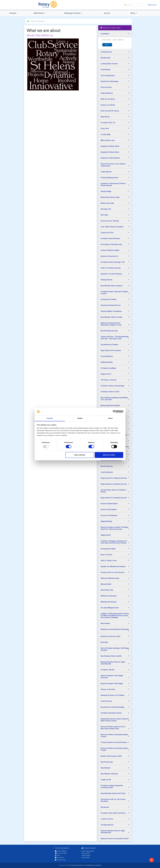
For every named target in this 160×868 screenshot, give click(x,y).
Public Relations (107, 93)
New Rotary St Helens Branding (112, 707)
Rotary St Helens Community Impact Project (114, 735)
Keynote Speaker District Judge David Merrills (113, 663)
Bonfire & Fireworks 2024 (110, 636)
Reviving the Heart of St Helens (113, 695)
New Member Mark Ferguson (112, 286)
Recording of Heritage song (111, 244)
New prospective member (110, 405)
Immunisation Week (108, 549)
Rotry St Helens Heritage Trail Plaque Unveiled (115, 649)
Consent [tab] (50, 418)
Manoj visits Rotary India (110, 197)
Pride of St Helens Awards (111, 268)
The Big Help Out (107, 825)
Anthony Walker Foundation (111, 311)
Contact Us (59, 858)
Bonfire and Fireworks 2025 (111, 756)
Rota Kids (104, 642)
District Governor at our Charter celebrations (113, 165)
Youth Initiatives (107, 356)
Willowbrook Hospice (109, 596)
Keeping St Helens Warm (110, 146)
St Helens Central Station (110, 238)
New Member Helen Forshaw (111, 317)
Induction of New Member (110, 158)
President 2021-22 (108, 123)
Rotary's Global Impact (109, 504)
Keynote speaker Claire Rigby (112, 683)
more (107, 45)
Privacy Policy (60, 860)
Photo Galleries (61, 851)
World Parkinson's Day (109, 331)
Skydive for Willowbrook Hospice (113, 566)
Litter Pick (105, 128)
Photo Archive (106, 87)
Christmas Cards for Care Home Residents (113, 800)
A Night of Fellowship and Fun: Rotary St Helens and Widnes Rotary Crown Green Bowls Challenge (115, 615)
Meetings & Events (73, 13)
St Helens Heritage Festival (111, 713)
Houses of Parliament (109, 515)
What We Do (105, 117)
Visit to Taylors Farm (109, 560)
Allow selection (80, 455)
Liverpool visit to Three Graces (112, 572)
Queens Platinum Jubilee (110, 250)
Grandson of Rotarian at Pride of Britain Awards (113, 184)
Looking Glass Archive (109, 64)
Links (57, 855)
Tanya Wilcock (106, 172)
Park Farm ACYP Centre (110, 111)
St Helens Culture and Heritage (112, 386)
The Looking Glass (108, 75)
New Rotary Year (107, 590)
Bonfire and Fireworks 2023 (111, 460)
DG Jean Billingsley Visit (110, 608)
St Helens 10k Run (108, 670)
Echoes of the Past (108, 689)
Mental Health (106, 584)
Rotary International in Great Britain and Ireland (86, 865)
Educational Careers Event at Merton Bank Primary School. (115, 720)
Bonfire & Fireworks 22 (109, 256)
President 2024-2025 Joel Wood (113, 813)
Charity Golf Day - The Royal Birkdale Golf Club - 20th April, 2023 (115, 338)
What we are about (108, 99)
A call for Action (107, 819)
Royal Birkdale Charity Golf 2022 (113, 793)
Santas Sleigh (106, 191)
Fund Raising (105, 69)
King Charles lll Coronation (111, 350)
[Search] (135, 5)
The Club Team (61, 853)
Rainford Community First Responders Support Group (111, 324)
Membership (105, 58)
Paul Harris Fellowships (110, 81)
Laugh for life (106, 780)
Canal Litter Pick (107, 233)
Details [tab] (80, 418)
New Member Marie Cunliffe (111, 656)
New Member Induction (109, 774)
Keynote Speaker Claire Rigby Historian (112, 677)
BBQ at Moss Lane (108, 140)
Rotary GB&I (86, 853)
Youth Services (106, 701)
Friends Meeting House (109, 178)
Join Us (107, 13)
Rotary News (86, 858)
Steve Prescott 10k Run (110, 221)
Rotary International (88, 851)
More (133, 13)
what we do (39, 13)
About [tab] (110, 418)
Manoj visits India (107, 203)
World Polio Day (107, 466)
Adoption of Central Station (111, 274)
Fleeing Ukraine (107, 280)
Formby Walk (106, 134)
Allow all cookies (109, 455)
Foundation (105, 34)
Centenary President (109, 299)
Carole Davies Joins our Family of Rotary (113, 491)
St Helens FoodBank (108, 368)
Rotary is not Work (108, 105)
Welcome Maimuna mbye (110, 578)
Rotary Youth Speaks (109, 509)
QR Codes (104, 215)
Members (152, 5)
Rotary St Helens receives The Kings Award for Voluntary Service (115, 528)
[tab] (115, 34)
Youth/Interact (106, 52)
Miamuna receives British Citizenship (115, 629)
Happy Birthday (106, 521)
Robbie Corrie (106, 374)
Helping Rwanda (107, 362)
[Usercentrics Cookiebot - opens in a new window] (114, 412)
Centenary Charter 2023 (110, 392)
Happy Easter (106, 535)
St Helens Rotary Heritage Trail (113, 262)
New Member (106, 768)
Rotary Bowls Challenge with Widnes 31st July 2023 (114, 399)
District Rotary (86, 855)
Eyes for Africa (106, 555)
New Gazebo (105, 623)
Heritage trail (106, 209)
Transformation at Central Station (114, 742)
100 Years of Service (109, 380)
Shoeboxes (105, 807)
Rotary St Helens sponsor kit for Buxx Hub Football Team (113, 728)
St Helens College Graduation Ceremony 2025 (112, 787)
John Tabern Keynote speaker (112, 227)
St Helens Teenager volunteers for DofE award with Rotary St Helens (114, 542)
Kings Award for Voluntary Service (114, 478)
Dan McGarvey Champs (109, 345)
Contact (13, 13)
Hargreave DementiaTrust (111, 305)
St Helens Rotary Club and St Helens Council (114, 292)
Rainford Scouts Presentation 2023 (114, 839)
